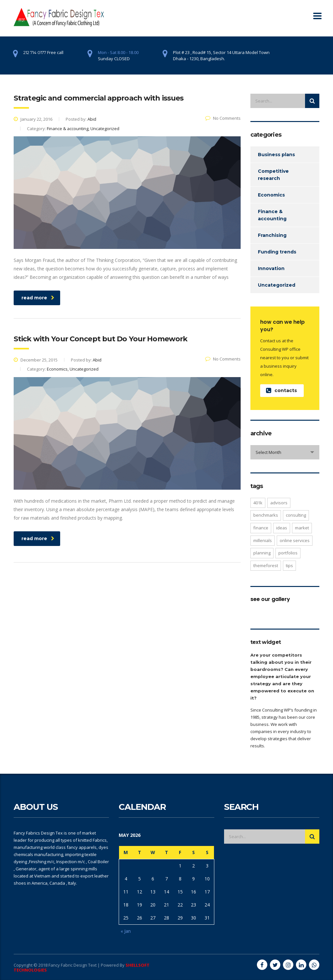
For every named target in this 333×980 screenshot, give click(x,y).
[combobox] (285, 452)
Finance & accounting (272, 215)
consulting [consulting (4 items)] (296, 515)
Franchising (272, 235)
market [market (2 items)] (302, 528)
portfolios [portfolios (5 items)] (288, 553)
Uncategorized (277, 285)
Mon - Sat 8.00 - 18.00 (118, 52)
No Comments (223, 118)
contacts (281, 391)
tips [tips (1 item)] (289, 565)
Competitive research (273, 175)
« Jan (126, 931)
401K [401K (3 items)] (258, 503)
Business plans (276, 155)
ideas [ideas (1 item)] (282, 528)
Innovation (271, 268)
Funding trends (277, 252)
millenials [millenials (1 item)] (263, 540)
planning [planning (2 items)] (262, 553)
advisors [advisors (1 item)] (279, 503)
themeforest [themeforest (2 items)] (266, 565)
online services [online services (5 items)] (295, 540)
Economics (271, 195)
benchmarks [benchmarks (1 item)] (266, 515)
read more (38, 298)
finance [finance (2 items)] (261, 528)
